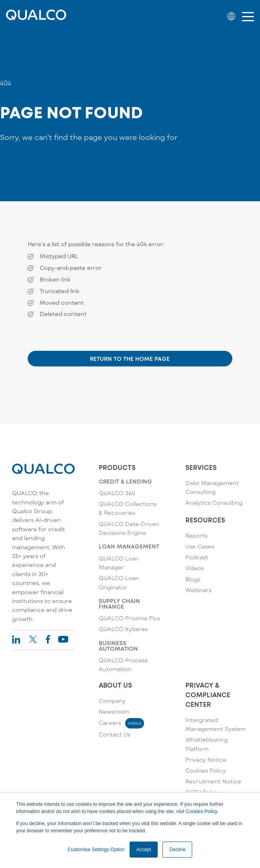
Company (112, 701)
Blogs (193, 579)
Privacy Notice (206, 760)
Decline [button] (177, 850)
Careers (121, 723)
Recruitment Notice (213, 781)
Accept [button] (144, 850)
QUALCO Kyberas (123, 629)
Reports (196, 535)
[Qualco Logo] (36, 17)
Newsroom (114, 711)
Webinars (198, 590)
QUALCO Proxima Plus (129, 618)
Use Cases (200, 546)
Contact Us (115, 734)
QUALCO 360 (117, 493)
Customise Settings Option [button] (96, 850)
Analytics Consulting (214, 503)
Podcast (197, 557)
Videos (195, 568)
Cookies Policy (201, 811)
